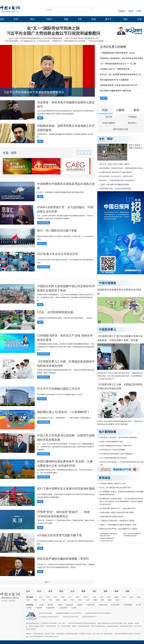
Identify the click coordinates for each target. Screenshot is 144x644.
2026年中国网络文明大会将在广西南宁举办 (115, 446)
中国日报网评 (109, 123)
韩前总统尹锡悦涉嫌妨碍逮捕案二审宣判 (63, 559)
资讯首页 (42, 399)
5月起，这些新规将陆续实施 (55, 312)
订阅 (138, 11)
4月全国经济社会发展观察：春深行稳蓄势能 (116, 454)
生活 (72, 591)
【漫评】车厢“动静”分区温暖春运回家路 (114, 184)
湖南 (35, 600)
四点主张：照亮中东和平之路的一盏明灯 (114, 164)
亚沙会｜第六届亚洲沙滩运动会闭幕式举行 (115, 488)
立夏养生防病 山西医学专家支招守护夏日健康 (116, 512)
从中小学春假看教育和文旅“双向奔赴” (113, 458)
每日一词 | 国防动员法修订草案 (57, 231)
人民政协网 (63, 608)
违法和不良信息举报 (46, 613)
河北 (55, 597)
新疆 (110, 600)
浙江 (109, 597)
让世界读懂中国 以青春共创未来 (111, 517)
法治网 (74, 608)
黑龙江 (86, 597)
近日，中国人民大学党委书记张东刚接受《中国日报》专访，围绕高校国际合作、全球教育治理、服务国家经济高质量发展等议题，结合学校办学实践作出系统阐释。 (66, 447)
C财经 (49, 19)
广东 (43, 600)
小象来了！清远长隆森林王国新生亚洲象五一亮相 (118, 525)
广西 (50, 600)
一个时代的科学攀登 (11, 41)
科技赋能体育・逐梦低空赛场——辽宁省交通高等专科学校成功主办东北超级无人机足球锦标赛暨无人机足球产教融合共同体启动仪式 (121, 501)
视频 (66, 19)
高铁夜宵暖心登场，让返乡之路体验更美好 (115, 189)
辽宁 (70, 597)
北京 (40, 597)
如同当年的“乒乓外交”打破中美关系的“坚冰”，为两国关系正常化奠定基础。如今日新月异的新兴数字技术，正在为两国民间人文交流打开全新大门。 (120, 376)
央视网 (79, 605)
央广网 (138, 605)
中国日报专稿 (44, 223)
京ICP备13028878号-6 (89, 617)
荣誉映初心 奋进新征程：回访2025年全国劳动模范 (122, 58)
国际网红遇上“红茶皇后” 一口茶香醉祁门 (63, 412)
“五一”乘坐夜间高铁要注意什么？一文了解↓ (118, 64)
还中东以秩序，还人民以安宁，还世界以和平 (116, 176)
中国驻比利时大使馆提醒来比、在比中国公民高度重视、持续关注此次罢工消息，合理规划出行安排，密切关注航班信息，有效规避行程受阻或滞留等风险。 (66, 297)
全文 (97, 38)
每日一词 (42, 243)
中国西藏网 (128, 605)
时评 (16, 19)
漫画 (94, 19)
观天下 (108, 19)
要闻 (40, 118)
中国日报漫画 (107, 283)
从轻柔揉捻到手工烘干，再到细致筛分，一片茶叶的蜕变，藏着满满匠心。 (65, 418)
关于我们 (4, 601)
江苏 (102, 597)
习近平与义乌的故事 (96, 41)
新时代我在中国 (121, 129)
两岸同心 (132, 123)
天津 (48, 597)
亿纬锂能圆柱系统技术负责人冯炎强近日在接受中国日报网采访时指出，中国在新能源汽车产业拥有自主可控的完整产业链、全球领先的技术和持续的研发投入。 (66, 347)
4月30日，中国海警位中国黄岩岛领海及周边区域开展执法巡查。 (61, 192)
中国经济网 (103, 605)
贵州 (80, 600)
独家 (117, 591)
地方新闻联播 (107, 432)
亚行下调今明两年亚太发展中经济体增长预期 (66, 489)
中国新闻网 (50, 608)
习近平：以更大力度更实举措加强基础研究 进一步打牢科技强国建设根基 (35, 38)
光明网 (29, 608)
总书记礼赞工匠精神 (113, 47)
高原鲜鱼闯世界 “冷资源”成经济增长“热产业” (119, 85)
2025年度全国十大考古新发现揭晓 (112, 450)
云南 (87, 600)
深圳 (117, 600)
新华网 (50, 605)
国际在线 (69, 605)
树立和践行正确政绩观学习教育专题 (115, 91)
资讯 (32, 19)
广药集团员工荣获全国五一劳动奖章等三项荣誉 (117, 521)
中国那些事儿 (44, 377)
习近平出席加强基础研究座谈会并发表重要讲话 (34, 92)
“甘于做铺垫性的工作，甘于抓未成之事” (35, 41)
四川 (73, 600)
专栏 (80, 19)
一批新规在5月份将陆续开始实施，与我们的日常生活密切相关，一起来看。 (65, 318)
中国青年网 (90, 605)
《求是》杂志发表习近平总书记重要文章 (79, 38)
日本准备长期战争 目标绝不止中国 (112, 483)
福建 (117, 597)
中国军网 (39, 608)
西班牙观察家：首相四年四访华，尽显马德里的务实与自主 (121, 168)
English (122, 11)
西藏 (95, 600)
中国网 (60, 605)
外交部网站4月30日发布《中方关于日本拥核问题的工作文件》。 (61, 394)
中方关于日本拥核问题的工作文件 (59, 389)
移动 (131, 11)
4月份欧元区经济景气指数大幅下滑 (59, 535)
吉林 (78, 597)
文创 (139, 19)
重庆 (65, 600)
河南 (139, 597)
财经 (61, 591)
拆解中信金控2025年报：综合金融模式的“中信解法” (119, 529)
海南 (58, 600)
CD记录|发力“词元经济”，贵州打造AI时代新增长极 (118, 437)
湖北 (28, 600)
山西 (63, 597)
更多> (104, 98)
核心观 (109, 117)
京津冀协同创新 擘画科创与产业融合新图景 (116, 172)
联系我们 (12, 601)
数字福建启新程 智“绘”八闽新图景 (114, 80)
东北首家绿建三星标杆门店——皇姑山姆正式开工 (118, 508)
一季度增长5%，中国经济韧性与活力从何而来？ (69, 41)
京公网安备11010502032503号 (49, 617)
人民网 (41, 605)
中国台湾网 (115, 605)
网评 (110, 139)
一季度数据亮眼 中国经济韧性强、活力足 (118, 53)
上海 (94, 597)
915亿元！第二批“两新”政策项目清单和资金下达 (121, 74)
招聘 (128, 591)
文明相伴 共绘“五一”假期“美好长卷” (115, 69)
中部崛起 (132, 117)
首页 (2, 19)
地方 (126, 19)
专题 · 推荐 (10, 153)
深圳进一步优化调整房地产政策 (111, 442)
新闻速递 (105, 478)
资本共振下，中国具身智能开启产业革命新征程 (117, 180)
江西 (124, 597)
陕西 (102, 600)
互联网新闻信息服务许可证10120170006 (69, 613)
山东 (131, 597)
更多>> (47, 582)
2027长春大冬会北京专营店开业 (58, 254)
